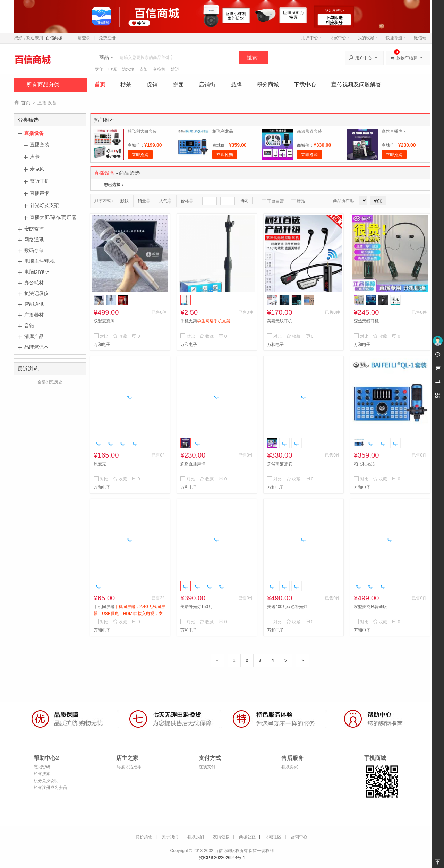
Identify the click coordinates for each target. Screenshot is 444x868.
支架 (144, 69)
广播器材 (34, 315)
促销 (152, 84)
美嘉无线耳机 (280, 321)
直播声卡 (40, 193)
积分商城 (268, 84)
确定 (245, 201)
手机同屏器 (129, 614)
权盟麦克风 (104, 321)
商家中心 (340, 38)
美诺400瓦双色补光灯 (287, 607)
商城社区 (273, 837)
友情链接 (221, 837)
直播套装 (40, 145)
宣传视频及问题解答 (356, 84)
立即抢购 (140, 155)
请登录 (84, 38)
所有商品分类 (43, 84)
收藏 (120, 336)
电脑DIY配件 (38, 272)
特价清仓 (144, 837)
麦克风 (37, 169)
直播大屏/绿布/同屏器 (53, 217)
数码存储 (34, 250)
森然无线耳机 (366, 321)
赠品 (298, 201)
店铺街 (207, 84)
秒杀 (126, 84)
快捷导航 (396, 38)
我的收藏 (368, 38)
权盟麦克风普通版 (370, 607)
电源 (112, 69)
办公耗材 (34, 283)
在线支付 (207, 767)
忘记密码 (42, 767)
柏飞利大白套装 (142, 131)
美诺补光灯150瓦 (196, 607)
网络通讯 (34, 240)
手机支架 (205, 321)
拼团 (178, 84)
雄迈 (175, 69)
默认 (125, 201)
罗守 (99, 69)
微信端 (420, 38)
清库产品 (34, 336)
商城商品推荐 (129, 767)
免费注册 (107, 38)
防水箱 (128, 69)
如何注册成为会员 (50, 788)
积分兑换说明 (46, 781)
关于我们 (170, 837)
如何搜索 (42, 774)
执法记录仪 (36, 293)
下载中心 (305, 84)
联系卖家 (290, 767)
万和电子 (102, 345)
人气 (163, 201)
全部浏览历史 (50, 382)
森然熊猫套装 (309, 131)
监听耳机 (40, 181)
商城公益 (247, 837)
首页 (100, 84)
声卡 (35, 157)
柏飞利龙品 (223, 131)
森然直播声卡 (394, 131)
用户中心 (312, 38)
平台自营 (273, 201)
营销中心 (299, 837)
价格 (185, 201)
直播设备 (34, 133)
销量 (142, 201)
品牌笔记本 (36, 347)
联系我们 (196, 837)
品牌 (236, 84)
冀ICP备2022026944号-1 (222, 858)
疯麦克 (100, 464)
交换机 (159, 69)
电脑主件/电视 (40, 261)
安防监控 (34, 229)
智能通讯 (34, 304)
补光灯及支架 (44, 205)
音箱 (29, 325)
